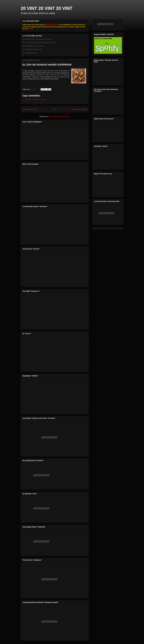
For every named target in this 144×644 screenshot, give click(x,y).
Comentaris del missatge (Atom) (60, 116)
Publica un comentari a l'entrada (36, 100)
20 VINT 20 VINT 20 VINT (47, 8)
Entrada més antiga (79, 109)
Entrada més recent (30, 109)
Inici (55, 109)
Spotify (31, 29)
